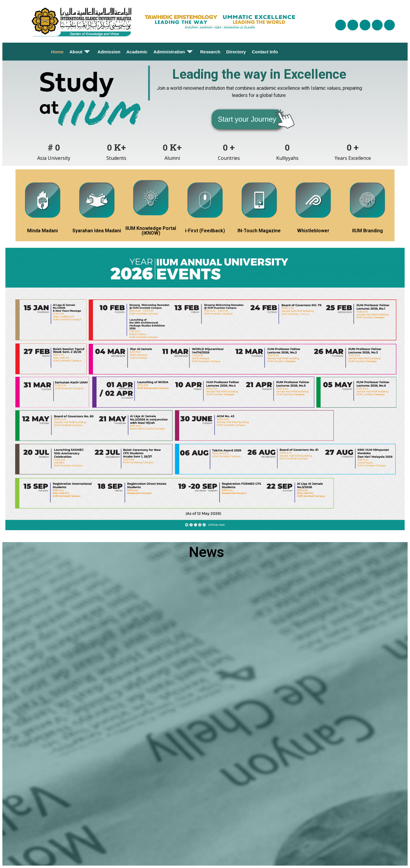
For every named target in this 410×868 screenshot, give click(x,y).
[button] (247, 119)
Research (210, 52)
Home (57, 52)
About (80, 52)
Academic (137, 52)
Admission (109, 52)
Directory (236, 52)
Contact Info (265, 52)
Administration (174, 52)
